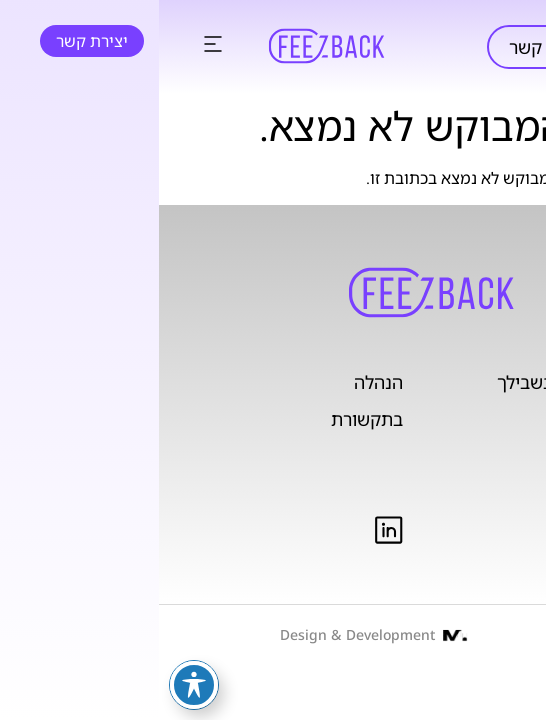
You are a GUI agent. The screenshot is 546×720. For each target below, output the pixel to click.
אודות (489, 455)
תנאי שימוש (472, 528)
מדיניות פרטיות (459, 492)
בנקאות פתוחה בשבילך (424, 382)
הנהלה (219, 382)
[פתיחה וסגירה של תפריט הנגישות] (35, 685)
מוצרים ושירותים (450, 419)
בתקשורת (208, 419)
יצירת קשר (389, 47)
